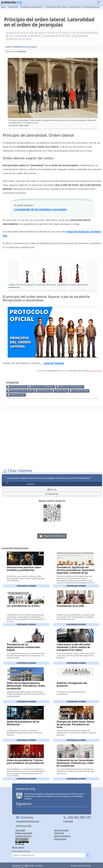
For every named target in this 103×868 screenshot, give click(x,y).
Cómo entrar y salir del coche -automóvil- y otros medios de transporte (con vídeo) (74, 647)
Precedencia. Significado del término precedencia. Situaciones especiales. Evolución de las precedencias (76, 571)
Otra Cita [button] (52, 490)
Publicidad (68, 821)
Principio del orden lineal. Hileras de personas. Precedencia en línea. (76, 724)
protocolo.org (17, 395)
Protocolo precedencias (71, 387)
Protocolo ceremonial (43, 387)
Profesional (61, 391)
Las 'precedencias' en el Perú (23, 606)
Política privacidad (24, 833)
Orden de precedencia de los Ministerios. (23, 723)
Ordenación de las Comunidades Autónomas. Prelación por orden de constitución (75, 763)
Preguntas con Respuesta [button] (52, 536)
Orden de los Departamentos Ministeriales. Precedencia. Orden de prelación (26, 686)
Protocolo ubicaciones (21, 391)
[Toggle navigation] (98, 2)
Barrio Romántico (62, 836)
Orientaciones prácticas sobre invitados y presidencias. (24, 569)
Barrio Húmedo (61, 830)
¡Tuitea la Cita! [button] (52, 494)
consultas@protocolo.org (28, 821)
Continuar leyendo (26, 586)
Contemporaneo (80, 391)
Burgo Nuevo (60, 839)
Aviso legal (20, 830)
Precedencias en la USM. (71, 606)
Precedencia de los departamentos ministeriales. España (24, 647)
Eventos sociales (18, 387)
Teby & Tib (59, 833)
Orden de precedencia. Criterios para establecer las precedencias (25, 762)
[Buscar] (49, 855)
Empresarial (44, 391)
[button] (53, 88)
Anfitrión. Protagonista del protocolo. (72, 684)
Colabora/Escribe (23, 836)
